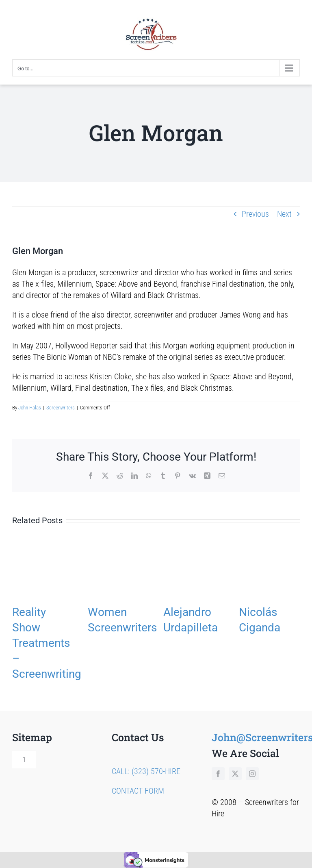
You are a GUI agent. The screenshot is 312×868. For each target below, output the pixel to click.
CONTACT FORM (138, 791)
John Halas (30, 408)
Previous (255, 214)
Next (284, 214)
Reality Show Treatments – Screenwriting (47, 643)
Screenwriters (61, 408)
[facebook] (218, 774)
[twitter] (235, 774)
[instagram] (252, 774)
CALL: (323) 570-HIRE (146, 771)
